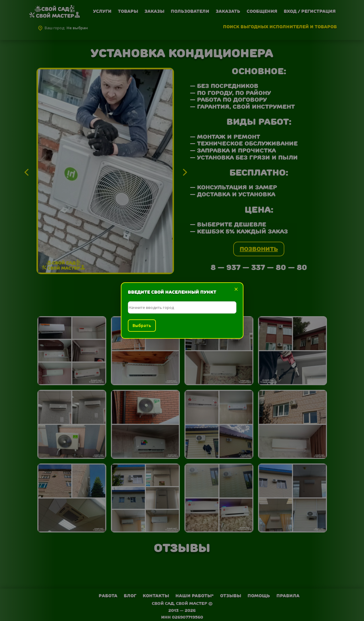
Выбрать (142, 326)
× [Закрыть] (236, 289)
